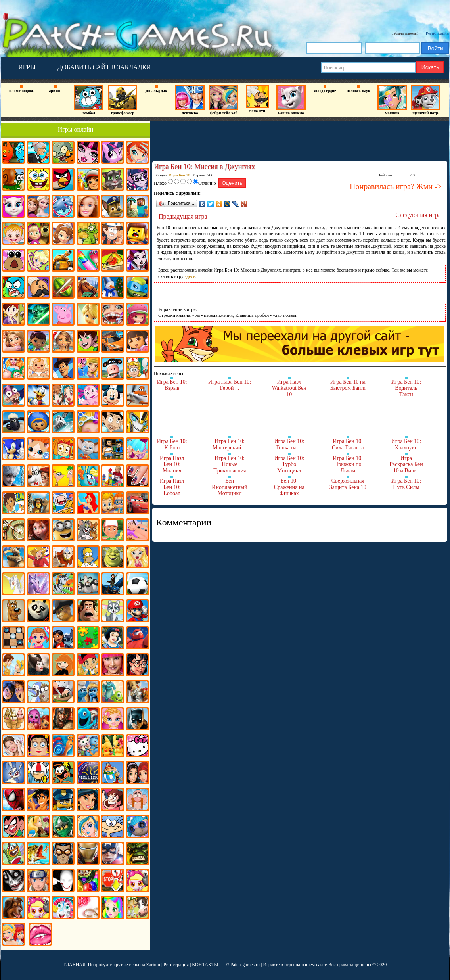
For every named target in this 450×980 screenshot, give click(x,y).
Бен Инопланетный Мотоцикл (230, 487)
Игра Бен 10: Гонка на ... (289, 444)
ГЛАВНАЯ (75, 965)
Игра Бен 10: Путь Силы (406, 484)
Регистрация (437, 33)
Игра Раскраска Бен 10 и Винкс (406, 464)
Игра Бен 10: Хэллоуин (406, 444)
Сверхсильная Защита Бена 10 (348, 484)
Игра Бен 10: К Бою (172, 444)
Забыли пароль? (405, 33)
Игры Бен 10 (180, 175)
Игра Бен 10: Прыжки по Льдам (348, 464)
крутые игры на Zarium (137, 965)
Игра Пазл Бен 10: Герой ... (230, 385)
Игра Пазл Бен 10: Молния (172, 464)
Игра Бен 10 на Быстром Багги (348, 385)
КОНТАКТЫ (205, 965)
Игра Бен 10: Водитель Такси (406, 388)
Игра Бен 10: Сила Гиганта (348, 444)
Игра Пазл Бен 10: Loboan (172, 487)
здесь (190, 276)
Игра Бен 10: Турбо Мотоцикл (289, 464)
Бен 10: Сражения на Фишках (289, 487)
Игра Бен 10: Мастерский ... (230, 444)
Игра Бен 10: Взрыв (172, 385)
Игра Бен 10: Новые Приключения (230, 464)
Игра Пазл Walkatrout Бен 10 (289, 388)
